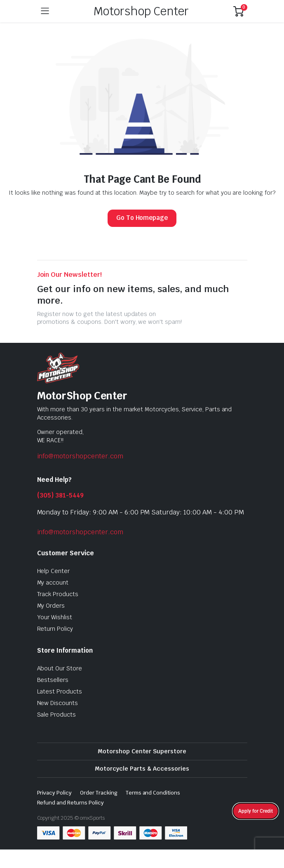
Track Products (58, 594)
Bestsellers (53, 680)
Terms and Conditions (153, 793)
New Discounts (58, 703)
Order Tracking (99, 793)
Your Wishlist (55, 617)
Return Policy (55, 629)
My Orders (51, 606)
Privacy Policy (55, 793)
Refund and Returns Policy (70, 803)
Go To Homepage (142, 218)
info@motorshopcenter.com (80, 456)
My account (53, 583)
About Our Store (60, 668)
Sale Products (57, 715)
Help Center (54, 571)
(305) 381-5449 (60, 495)
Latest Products (60, 691)
